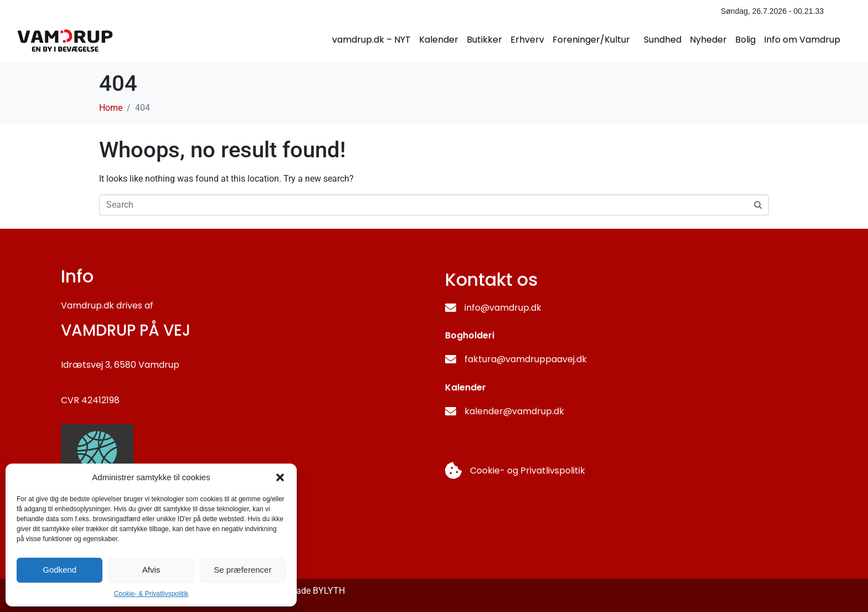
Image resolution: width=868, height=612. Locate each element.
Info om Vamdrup (802, 40)
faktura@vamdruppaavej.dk (526, 359)
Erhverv (527, 40)
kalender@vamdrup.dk (514, 411)
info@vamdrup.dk (503, 308)
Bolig (745, 40)
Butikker (484, 40)
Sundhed (663, 40)
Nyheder (708, 40)
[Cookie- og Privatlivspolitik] (453, 471)
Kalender (439, 40)
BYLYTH (329, 591)
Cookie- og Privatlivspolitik (528, 470)
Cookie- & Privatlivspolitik (151, 594)
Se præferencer (242, 570)
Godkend (60, 570)
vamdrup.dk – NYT (371, 40)
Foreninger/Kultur (591, 40)
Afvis (151, 570)
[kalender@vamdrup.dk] (451, 412)
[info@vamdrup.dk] (451, 308)
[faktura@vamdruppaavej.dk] (451, 359)
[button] (280, 477)
